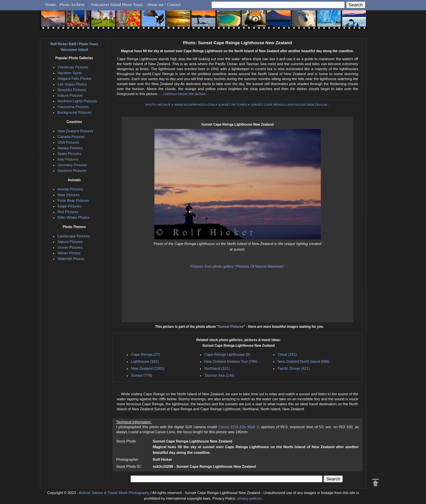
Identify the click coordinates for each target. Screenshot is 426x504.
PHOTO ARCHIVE (158, 105)
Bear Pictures (69, 195)
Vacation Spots (70, 73)
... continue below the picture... (184, 94)
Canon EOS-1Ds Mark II (238, 427)
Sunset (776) (142, 375)
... (119, 394)
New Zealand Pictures (76, 131)
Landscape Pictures (74, 236)
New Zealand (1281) (148, 368)
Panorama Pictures (73, 107)
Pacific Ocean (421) (294, 368)
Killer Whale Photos (74, 217)
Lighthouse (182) (145, 361)
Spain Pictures (69, 154)
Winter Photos (69, 253)
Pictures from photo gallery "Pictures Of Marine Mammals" (238, 266)
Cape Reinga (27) (146, 354)
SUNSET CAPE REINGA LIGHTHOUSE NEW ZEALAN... (290, 105)
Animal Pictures (70, 189)
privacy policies (249, 498)
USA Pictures (68, 142)
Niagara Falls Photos (75, 78)
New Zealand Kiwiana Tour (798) (231, 361)
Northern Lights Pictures (77, 101)
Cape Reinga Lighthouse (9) (227, 354)
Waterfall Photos (71, 259)
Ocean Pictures (70, 247)
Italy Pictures (68, 159)
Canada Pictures (71, 137)
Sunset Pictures (231, 327)
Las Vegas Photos (72, 84)
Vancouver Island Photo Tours (117, 4)
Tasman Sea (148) (219, 375)
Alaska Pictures (70, 148)
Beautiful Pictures (72, 90)
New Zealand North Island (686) (304, 361)
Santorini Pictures (72, 171)
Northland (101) (217, 368)
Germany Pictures (72, 165)
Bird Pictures (68, 212)
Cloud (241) (287, 354)
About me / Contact (163, 4)
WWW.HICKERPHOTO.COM (194, 105)
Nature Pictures (70, 95)
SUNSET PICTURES (232, 105)
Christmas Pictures (73, 67)
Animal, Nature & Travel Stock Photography (114, 493)
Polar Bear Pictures (73, 200)
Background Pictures (75, 112)
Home (51, 4)
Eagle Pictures (69, 206)
